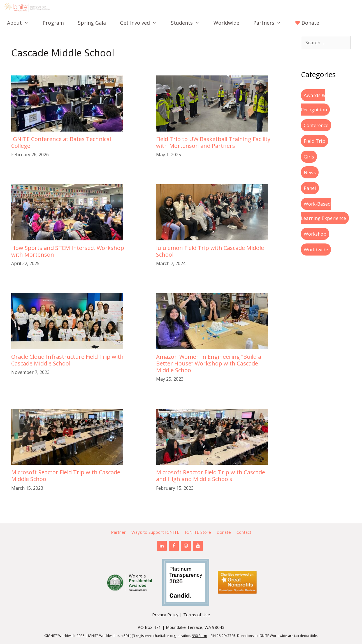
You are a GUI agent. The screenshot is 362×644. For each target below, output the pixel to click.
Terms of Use (197, 615)
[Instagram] (186, 546)
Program (53, 23)
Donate (224, 532)
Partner (118, 532)
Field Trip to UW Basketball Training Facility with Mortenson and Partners (213, 142)
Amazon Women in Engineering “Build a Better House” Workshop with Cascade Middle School (209, 363)
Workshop (315, 234)
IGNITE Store (198, 532)
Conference (316, 125)
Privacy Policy (165, 615)
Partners (271, 23)
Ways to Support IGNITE (155, 532)
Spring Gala (92, 23)
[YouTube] (198, 546)
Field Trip (315, 141)
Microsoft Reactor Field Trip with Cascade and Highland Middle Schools (211, 476)
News (310, 172)
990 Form (199, 636)
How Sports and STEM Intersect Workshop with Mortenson (68, 251)
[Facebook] (174, 546)
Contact (244, 532)
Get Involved (142, 23)
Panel (310, 188)
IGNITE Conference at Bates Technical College (61, 142)
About (21, 23)
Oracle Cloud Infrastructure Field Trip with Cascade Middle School (67, 360)
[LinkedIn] (162, 546)
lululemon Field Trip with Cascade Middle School (210, 251)
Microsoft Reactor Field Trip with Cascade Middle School (66, 476)
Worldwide (226, 23)
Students (189, 23)
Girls (309, 157)
